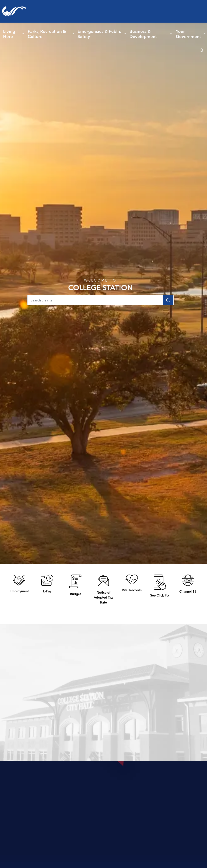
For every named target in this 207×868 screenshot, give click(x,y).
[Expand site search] (202, 50)
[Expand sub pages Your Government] (205, 34)
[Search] (168, 300)
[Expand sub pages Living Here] (23, 34)
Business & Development (143, 34)
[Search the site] (101, 300)
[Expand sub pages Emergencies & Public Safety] (125, 34)
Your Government (188, 34)
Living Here (9, 34)
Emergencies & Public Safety (99, 34)
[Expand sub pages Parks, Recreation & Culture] (73, 34)
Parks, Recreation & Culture (47, 34)
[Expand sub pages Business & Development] (171, 34)
